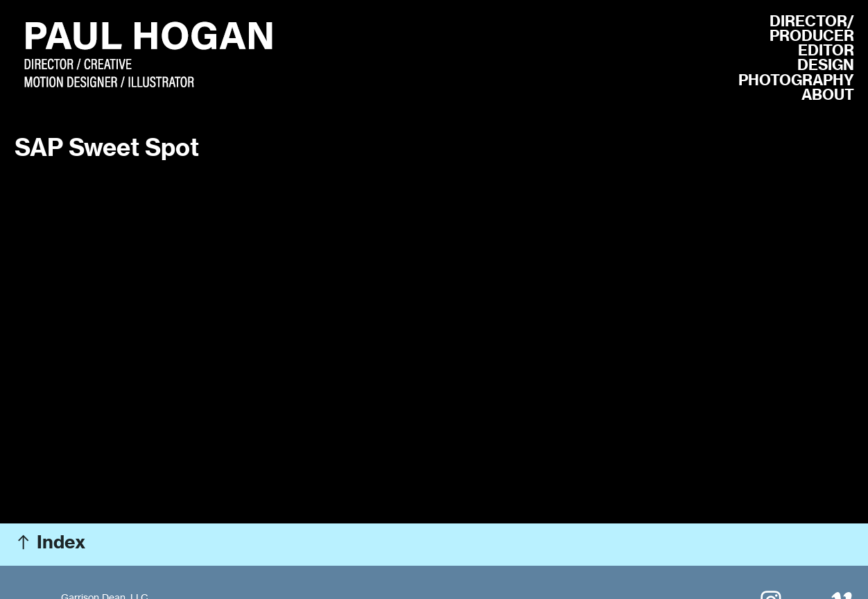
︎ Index (50, 542)
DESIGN (826, 65)
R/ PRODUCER (812, 28)
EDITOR (826, 50)
